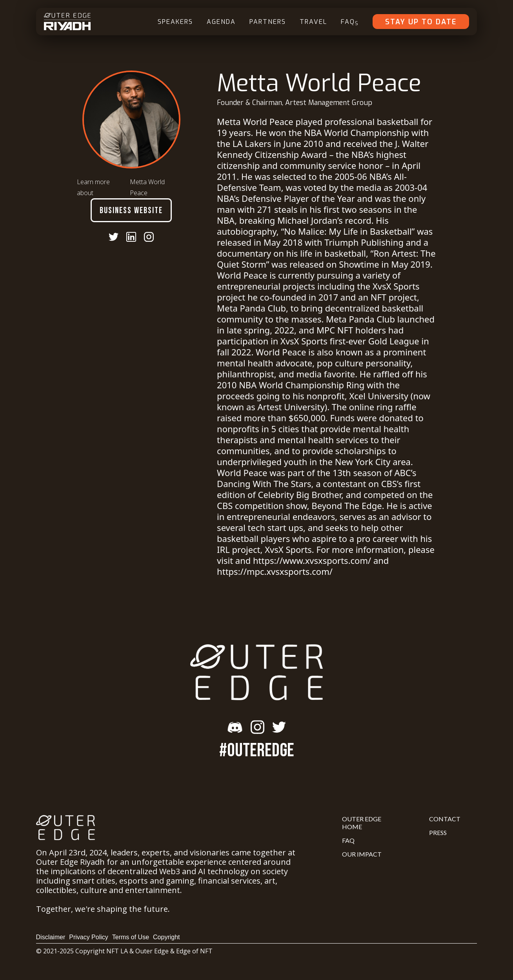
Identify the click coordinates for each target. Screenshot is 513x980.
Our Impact (362, 854)
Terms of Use (131, 937)
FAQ (350, 22)
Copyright (166, 937)
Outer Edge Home (362, 823)
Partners (268, 22)
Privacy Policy (89, 937)
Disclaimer (51, 937)
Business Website (131, 211)
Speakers (175, 22)
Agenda (221, 22)
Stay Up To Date (421, 22)
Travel (313, 22)
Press (438, 832)
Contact (445, 819)
